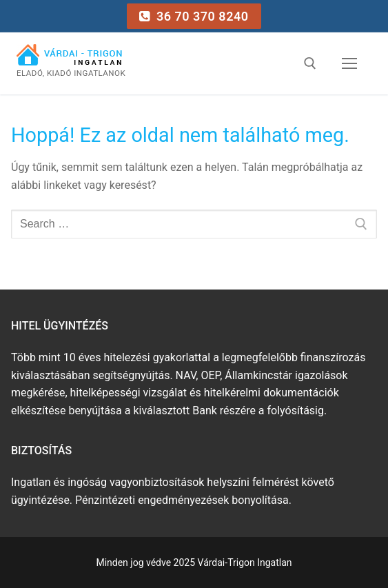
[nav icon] (349, 64)
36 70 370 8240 (194, 16)
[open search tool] (310, 63)
